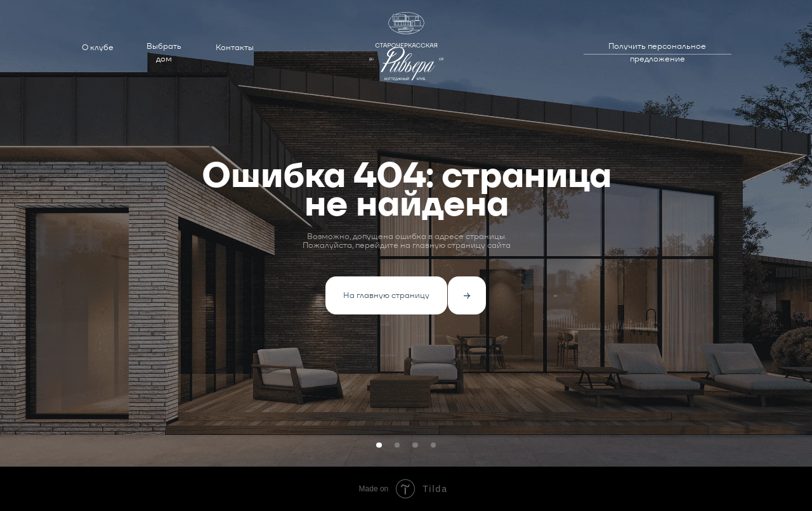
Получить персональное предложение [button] (657, 52)
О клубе (98, 47)
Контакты (235, 47)
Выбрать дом (164, 52)
